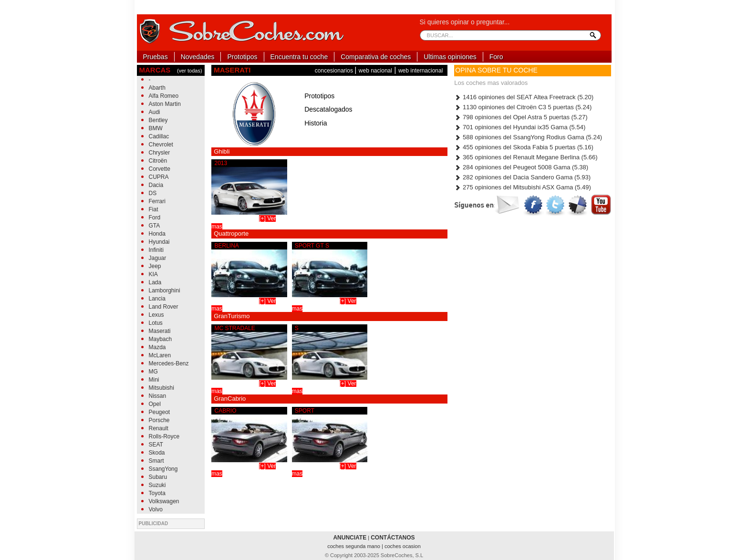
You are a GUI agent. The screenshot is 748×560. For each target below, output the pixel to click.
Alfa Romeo (164, 96)
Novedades (198, 57)
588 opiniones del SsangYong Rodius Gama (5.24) (528, 137)
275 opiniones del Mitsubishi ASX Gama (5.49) (522, 187)
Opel (155, 404)
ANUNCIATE (350, 538)
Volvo (156, 509)
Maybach (161, 339)
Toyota (157, 493)
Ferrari (157, 201)
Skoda (157, 453)
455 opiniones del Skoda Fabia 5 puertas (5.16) (524, 147)
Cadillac (159, 136)
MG (153, 372)
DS (153, 193)
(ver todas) (190, 71)
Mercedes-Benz (169, 363)
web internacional (421, 71)
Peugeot (160, 412)
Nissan (158, 396)
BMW (156, 128)
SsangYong (163, 469)
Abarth (157, 88)
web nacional (375, 71)
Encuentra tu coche (299, 57)
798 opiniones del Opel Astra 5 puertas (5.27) (521, 117)
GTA (155, 226)
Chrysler (160, 153)
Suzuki (157, 485)
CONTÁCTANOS (393, 538)
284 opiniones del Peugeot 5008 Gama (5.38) (521, 167)
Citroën (158, 161)
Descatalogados (328, 109)
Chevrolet (161, 145)
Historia (316, 123)
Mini (154, 380)
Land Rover (164, 307)
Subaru (158, 477)
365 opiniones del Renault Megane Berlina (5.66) (526, 157)
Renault (159, 428)
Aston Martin (165, 104)
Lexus (156, 315)
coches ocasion (403, 546)
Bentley (158, 120)
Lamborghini (165, 290)
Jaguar (158, 258)
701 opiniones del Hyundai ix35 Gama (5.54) (520, 127)
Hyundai (159, 242)
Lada (155, 282)
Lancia (157, 299)
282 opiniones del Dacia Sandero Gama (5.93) (522, 177)
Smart (156, 461)
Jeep (155, 266)
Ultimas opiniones (450, 57)
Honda (157, 234)
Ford (155, 218)
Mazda (157, 347)
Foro (496, 57)
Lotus (156, 323)
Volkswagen (164, 501)
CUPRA (159, 177)
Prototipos (242, 57)
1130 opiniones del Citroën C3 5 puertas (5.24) (523, 107)
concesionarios (335, 71)
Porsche (159, 420)
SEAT (156, 445)
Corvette (160, 169)
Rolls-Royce (164, 436)
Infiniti (156, 250)
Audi (155, 112)
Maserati (160, 331)
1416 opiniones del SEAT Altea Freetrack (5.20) (524, 97)
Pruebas (156, 57)
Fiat (154, 209)
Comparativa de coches (376, 57)
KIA (153, 274)
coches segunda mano (354, 546)
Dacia (156, 185)
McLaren (160, 355)
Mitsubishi (161, 388)
